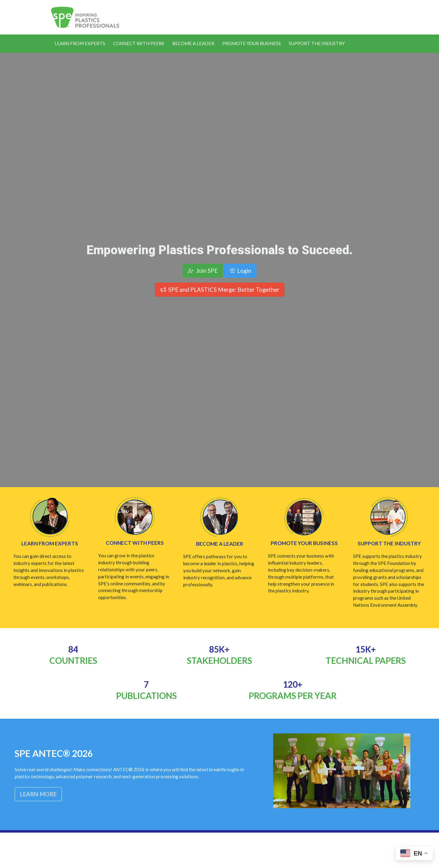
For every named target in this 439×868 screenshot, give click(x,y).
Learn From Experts (80, 43)
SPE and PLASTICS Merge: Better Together (220, 289)
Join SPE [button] (203, 271)
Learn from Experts (50, 543)
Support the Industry (317, 43)
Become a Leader (193, 43)
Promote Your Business (252, 43)
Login (240, 271)
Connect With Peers (139, 43)
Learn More (38, 794)
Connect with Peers (135, 543)
